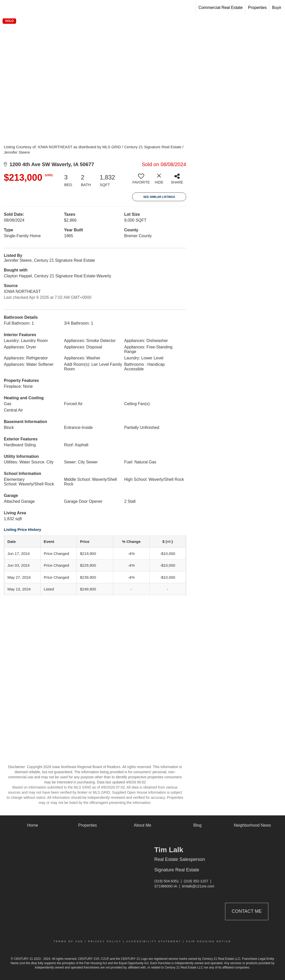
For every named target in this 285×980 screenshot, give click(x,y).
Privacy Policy (105, 941)
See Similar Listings (159, 197)
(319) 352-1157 (196, 881)
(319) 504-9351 (167, 881)
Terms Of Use (68, 941)
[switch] (141, 181)
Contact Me (247, 911)
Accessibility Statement (154, 941)
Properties (257, 8)
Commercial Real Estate (221, 8)
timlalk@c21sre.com (198, 886)
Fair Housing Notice (209, 941)
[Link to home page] (7, 8)
